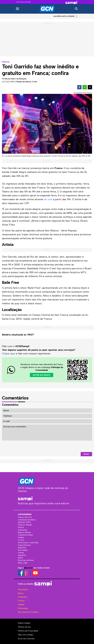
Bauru (21, 593)
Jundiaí (21, 604)
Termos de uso (24, 627)
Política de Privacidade (28, 631)
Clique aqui (9, 354)
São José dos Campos (28, 612)
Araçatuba (23, 589)
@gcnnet (28, 568)
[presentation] (73, 446)
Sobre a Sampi (24, 623)
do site (48, 199)
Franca (21, 601)
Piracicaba (23, 608)
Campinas (23, 597)
